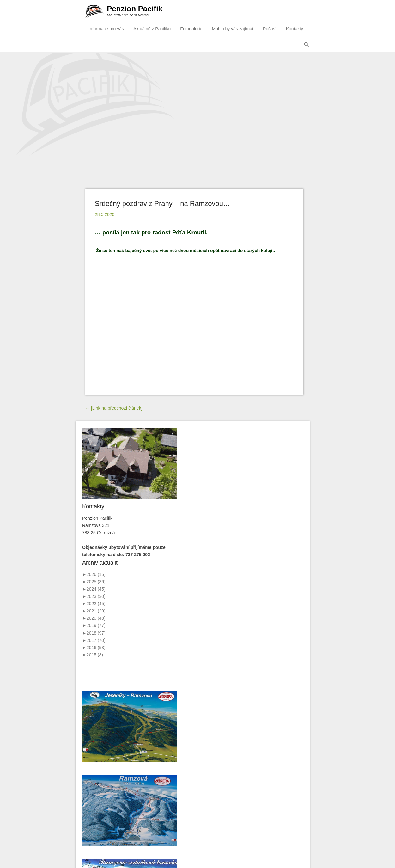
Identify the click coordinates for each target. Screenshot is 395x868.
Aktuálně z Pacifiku (152, 28)
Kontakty (295, 28)
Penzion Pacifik (134, 9)
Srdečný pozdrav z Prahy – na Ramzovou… (162, 203)
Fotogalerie (191, 28)
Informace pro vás (106, 28)
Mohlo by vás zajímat (233, 28)
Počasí (270, 28)
